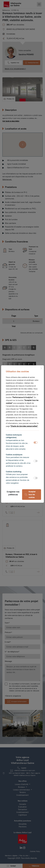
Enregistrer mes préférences (13, 493)
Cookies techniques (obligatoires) (14, 436)
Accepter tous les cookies (30, 494)
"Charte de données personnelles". (24, 426)
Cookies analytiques (14, 455)
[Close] (41, 368)
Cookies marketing (14, 472)
